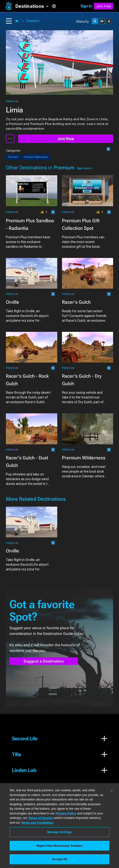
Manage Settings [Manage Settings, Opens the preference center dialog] (59, 832)
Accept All (59, 859)
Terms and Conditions (37, 823)
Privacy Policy (66, 813)
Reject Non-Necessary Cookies (59, 846)
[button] (34, 6)
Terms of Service (41, 818)
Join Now (66, 139)
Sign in (86, 6)
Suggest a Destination (44, 661)
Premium (33, 21)
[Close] (111, 791)
